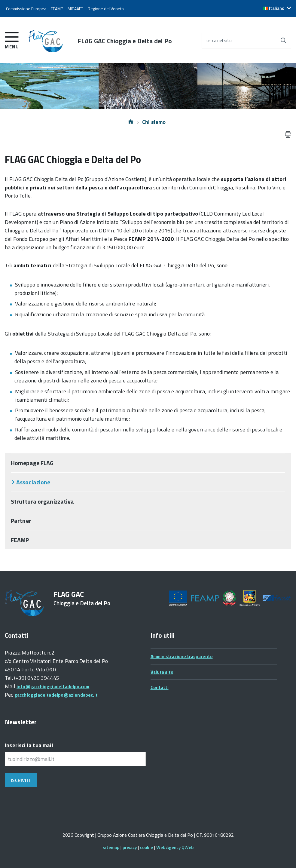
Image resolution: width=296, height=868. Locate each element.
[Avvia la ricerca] (283, 41)
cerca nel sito (219, 40)
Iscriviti (21, 780)
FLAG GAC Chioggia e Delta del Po (125, 41)
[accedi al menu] (12, 40)
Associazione (33, 482)
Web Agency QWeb (175, 847)
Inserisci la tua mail (29, 745)
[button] (277, 8)
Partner (21, 521)
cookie (146, 847)
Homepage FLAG (32, 463)
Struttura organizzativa (42, 501)
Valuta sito (162, 672)
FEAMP (20, 540)
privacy (130, 847)
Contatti (160, 687)
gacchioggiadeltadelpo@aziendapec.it (56, 695)
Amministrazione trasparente (182, 656)
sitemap (111, 847)
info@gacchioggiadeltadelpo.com (53, 687)
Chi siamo (154, 122)
